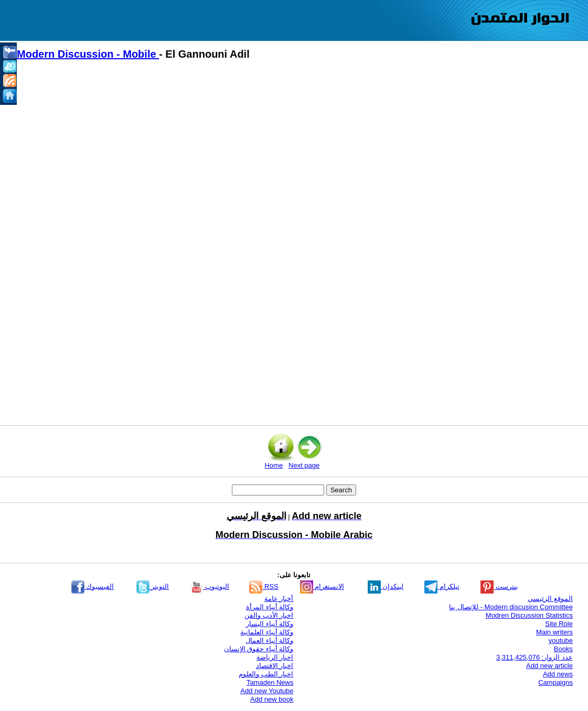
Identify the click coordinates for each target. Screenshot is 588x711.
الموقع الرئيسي (550, 599)
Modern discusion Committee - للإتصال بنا (511, 607)
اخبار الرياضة (275, 657)
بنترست (499, 586)
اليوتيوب (210, 586)
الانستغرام (322, 586)
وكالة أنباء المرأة (270, 607)
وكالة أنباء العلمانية (267, 632)
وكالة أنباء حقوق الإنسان (259, 649)
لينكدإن (386, 586)
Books (563, 649)
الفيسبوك (93, 586)
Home (274, 465)
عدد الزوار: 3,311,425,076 (534, 657)
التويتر (153, 586)
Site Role (559, 624)
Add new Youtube (267, 691)
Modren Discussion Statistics (529, 615)
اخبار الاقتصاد (275, 666)
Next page (304, 465)
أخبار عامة (279, 599)
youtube (561, 640)
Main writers (554, 632)
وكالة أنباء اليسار (270, 624)
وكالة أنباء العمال (269, 640)
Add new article (549, 666)
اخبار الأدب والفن (269, 615)
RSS (264, 586)
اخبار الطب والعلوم (266, 674)
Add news (558, 674)
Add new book (272, 699)
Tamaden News (270, 682)
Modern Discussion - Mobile (88, 54)
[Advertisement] (299, 158)
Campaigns (555, 682)
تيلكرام (442, 586)
